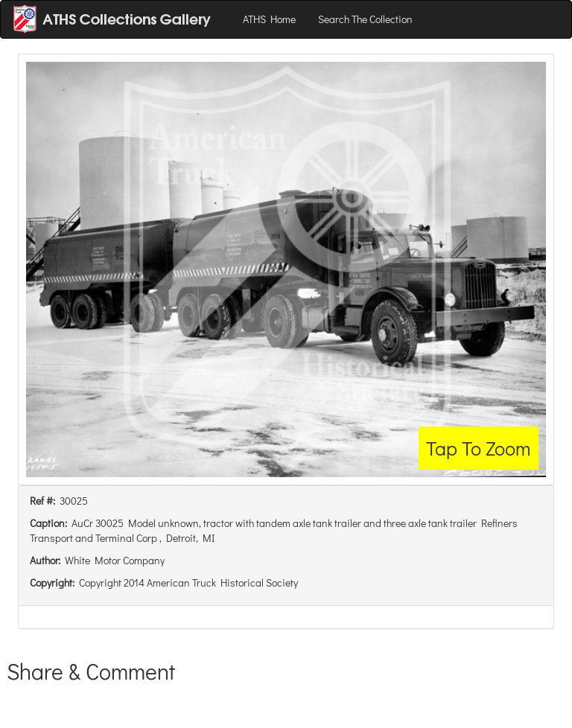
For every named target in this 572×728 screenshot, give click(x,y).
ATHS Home (269, 19)
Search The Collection (365, 19)
